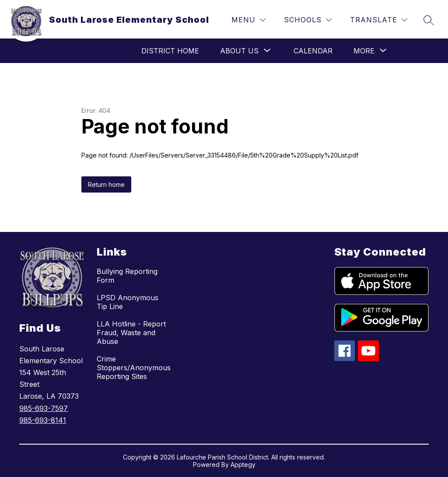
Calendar (313, 51)
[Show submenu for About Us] (239, 51)
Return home (106, 184)
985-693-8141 (43, 420)
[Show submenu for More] (364, 51)
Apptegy (243, 465)
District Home (170, 51)
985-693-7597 (44, 408)
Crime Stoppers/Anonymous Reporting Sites (134, 368)
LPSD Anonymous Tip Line (128, 302)
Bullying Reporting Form (127, 276)
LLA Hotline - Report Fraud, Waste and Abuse (131, 333)
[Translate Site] (379, 20)
